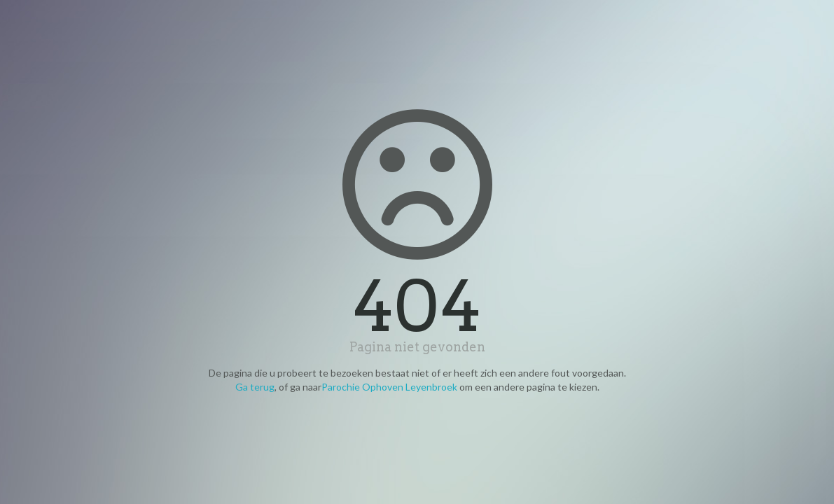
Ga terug (255, 387)
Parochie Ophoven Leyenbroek (389, 387)
